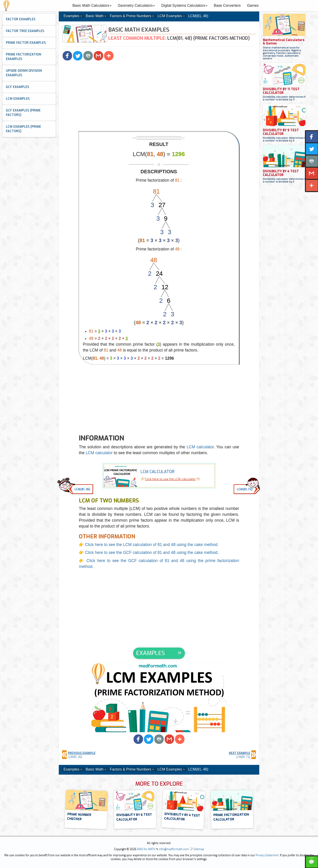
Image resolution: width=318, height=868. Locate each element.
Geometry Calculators (136, 6)
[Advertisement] (159, 97)
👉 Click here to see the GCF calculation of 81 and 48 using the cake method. (149, 553)
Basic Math (94, 16)
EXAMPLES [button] (150, 653)
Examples (71, 16)
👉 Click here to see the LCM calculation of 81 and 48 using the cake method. (149, 545)
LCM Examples (170, 16)
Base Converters (227, 6)
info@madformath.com (174, 849)
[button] (67, 56)
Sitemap (199, 849)
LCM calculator (200, 447)
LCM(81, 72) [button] (245, 489)
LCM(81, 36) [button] (82, 489)
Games (253, 6)
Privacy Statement (267, 855)
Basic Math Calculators (92, 6)
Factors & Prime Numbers (130, 16)
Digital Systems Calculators (184, 6)
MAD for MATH (146, 849)
